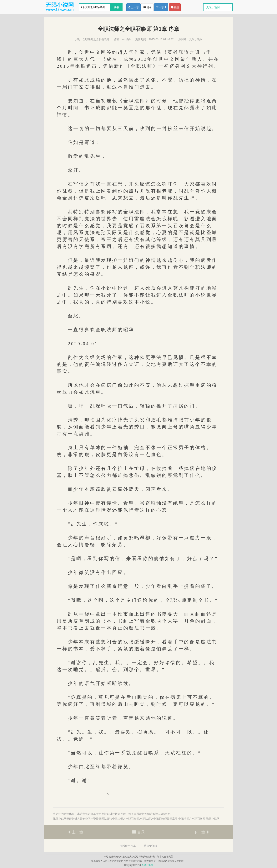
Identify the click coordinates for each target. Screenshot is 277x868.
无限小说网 (213, 7)
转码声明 (165, 814)
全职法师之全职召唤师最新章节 (159, 819)
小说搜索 (96, 819)
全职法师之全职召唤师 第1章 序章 (138, 29)
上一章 (133, 7)
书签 (175, 7)
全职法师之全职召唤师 (96, 39)
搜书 (116, 7)
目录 (147, 7)
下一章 (161, 7)
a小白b (126, 39)
